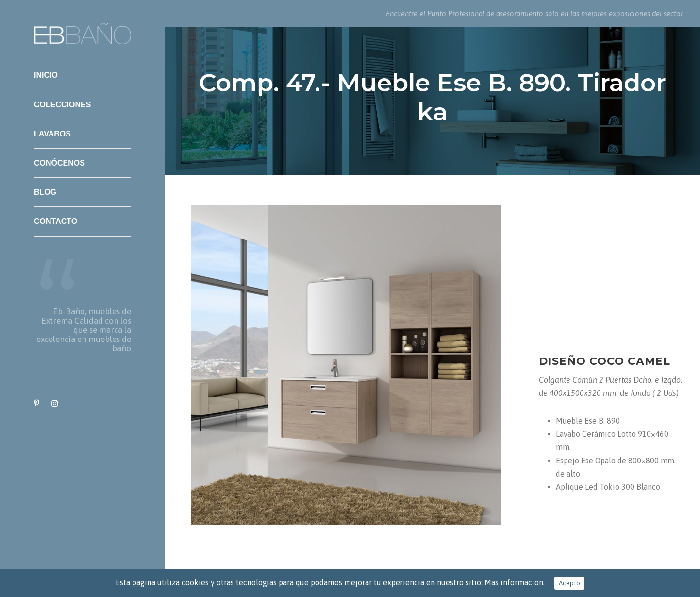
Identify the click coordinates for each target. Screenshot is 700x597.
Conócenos (59, 163)
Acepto (569, 583)
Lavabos (52, 134)
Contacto (56, 221)
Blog (45, 192)
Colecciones (62, 105)
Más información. (515, 582)
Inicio (46, 75)
